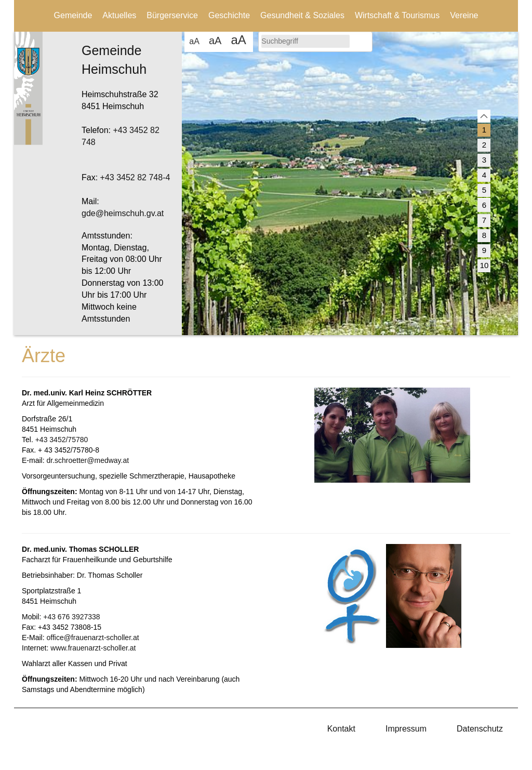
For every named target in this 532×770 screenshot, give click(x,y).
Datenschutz (480, 729)
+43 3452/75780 (62, 440)
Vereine (464, 15)
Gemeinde (73, 15)
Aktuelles (119, 15)
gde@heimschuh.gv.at (123, 213)
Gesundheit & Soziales (302, 15)
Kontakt (341, 729)
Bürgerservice (172, 15)
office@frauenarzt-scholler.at (92, 638)
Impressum (406, 729)
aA (194, 41)
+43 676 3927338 (71, 617)
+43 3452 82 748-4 (135, 177)
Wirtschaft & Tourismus (397, 15)
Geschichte (229, 15)
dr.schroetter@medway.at (88, 460)
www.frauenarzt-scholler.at (93, 648)
